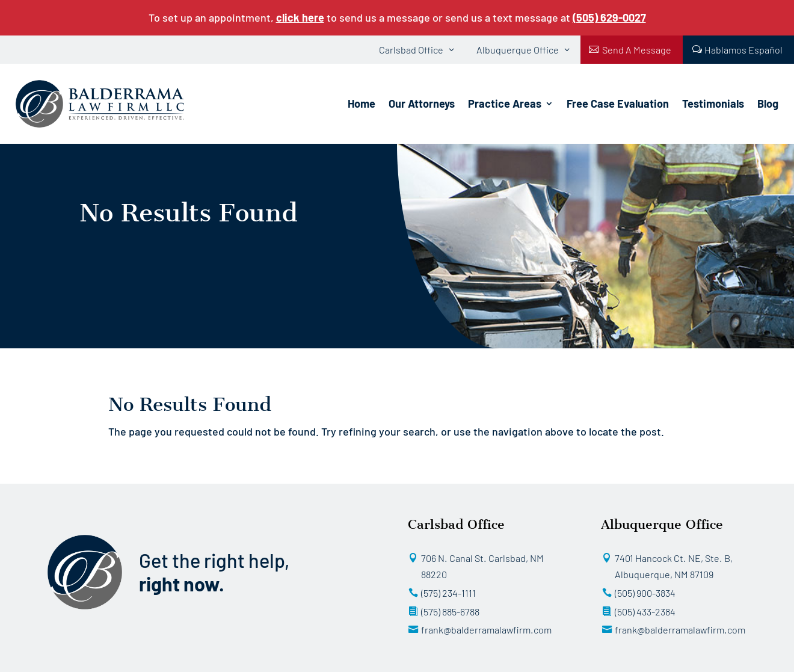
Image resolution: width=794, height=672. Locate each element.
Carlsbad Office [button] (411, 50)
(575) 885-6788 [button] (450, 612)
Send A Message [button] (637, 50)
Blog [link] (768, 103)
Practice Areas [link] (505, 103)
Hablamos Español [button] (743, 50)
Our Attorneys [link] (422, 103)
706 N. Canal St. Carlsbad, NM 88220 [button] (482, 566)
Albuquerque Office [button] (518, 50)
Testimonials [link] (713, 103)
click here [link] (300, 17)
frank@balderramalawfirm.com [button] (486, 630)
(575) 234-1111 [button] (448, 593)
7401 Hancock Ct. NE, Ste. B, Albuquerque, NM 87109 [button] (674, 566)
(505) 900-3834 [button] (645, 593)
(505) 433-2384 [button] (645, 612)
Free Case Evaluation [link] (618, 103)
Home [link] (362, 103)
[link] (609, 17)
